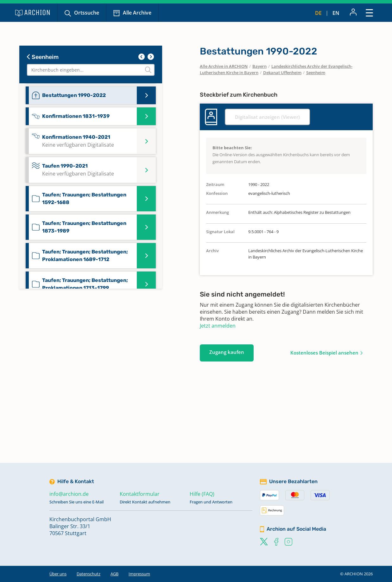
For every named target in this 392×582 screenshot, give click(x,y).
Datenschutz (89, 574)
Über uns (58, 574)
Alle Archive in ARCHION (224, 66)
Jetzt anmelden (218, 326)
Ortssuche (87, 13)
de (318, 13)
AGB (114, 574)
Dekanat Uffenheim (282, 73)
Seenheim (43, 57)
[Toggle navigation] (369, 13)
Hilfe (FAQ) (202, 494)
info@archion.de (69, 494)
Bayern (259, 66)
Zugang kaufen (227, 352)
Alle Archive (137, 13)
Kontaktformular (140, 494)
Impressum (139, 574)
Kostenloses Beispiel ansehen (324, 353)
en (336, 13)
